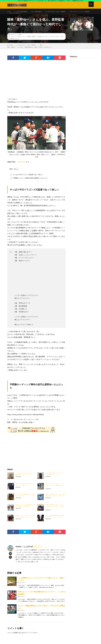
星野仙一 (34, 41)
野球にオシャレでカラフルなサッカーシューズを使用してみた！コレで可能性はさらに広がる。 (55, 490)
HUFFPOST (22, 166)
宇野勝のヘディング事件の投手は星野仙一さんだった (29, 183)
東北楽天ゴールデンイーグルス (46, 41)
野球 (20, 39)
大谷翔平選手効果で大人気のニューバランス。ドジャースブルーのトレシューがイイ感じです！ (55, 511)
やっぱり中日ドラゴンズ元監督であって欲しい (27, 179)
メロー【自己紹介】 (40, 12)
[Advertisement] (36, 86)
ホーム (9, 12)
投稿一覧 (37, 551)
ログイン (26, 637)
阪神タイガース (15, 43)
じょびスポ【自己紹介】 (23, 12)
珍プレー (58, 41)
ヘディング (13, 41)
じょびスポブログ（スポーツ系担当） (62, 12)
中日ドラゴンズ (22, 41)
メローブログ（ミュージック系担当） (21, 15)
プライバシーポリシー (44, 15)
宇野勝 (29, 41)
